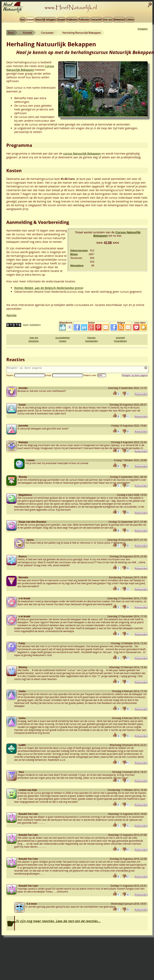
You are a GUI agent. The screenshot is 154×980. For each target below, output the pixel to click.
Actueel (30, 20)
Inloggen (143, 29)
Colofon (130, 20)
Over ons (108, 20)
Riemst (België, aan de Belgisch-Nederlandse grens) (49, 288)
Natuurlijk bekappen (46, 20)
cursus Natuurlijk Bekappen (82, 153)
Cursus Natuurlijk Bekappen (30, 68)
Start (22, 20)
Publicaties (84, 20)
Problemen (72, 20)
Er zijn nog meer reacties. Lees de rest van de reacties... (58, 922)
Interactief (96, 20)
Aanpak (61, 20)
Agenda (11, 315)
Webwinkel (119, 20)
